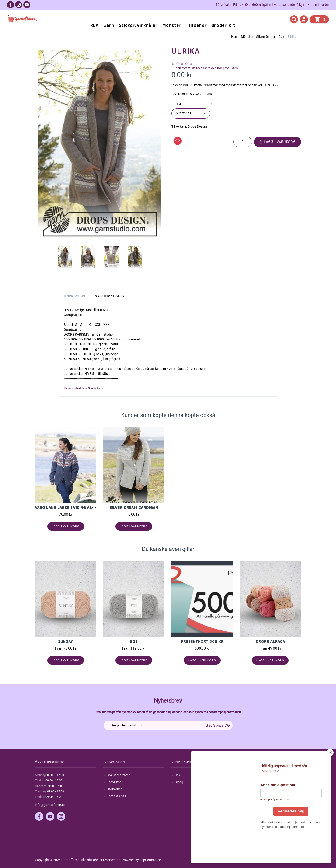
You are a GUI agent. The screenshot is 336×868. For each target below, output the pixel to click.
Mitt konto (251, 775)
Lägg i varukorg (277, 142)
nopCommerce (150, 860)
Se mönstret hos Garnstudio (84, 388)
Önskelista (251, 803)
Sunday (66, 641)
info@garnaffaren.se (50, 805)
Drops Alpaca (270, 641)
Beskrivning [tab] (74, 296)
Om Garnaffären (119, 775)
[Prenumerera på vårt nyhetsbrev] (168, 725)
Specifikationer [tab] (110, 296)
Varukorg (250, 796)
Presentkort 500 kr (202, 641)
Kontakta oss (116, 796)
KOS (134, 641)
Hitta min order (318, 5)
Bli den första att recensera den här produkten (205, 68)
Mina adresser (253, 789)
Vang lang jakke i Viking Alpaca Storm (76, 507)
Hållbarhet (114, 789)
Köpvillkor (114, 782)
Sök (177, 775)
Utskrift (181, 104)
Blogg (179, 782)
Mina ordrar (252, 782)
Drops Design (197, 126)
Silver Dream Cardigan (134, 507)
